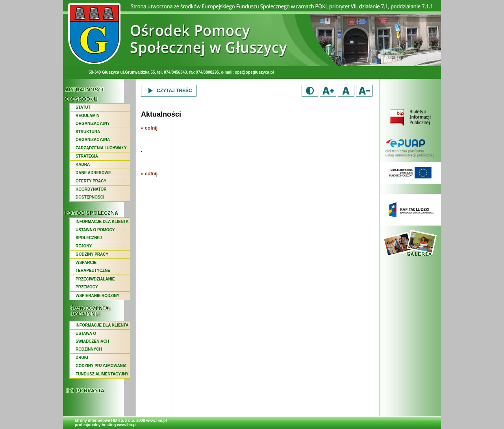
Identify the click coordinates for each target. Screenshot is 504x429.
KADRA (83, 164)
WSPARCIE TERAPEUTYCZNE (93, 266)
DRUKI (82, 357)
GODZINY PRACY (92, 254)
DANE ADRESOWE (93, 173)
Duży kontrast (310, 91)
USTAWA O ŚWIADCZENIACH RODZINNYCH (92, 341)
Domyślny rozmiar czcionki (346, 91)
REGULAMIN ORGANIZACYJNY (93, 120)
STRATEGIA (87, 156)
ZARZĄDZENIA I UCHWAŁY (101, 148)
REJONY (84, 246)
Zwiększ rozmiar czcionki (328, 91)
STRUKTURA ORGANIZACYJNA (93, 136)
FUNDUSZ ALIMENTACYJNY (102, 374)
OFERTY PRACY (91, 181)
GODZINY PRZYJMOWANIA (101, 366)
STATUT (83, 107)
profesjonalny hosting (95, 425)
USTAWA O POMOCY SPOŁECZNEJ (95, 234)
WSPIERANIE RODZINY (97, 296)
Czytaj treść (169, 91)
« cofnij (149, 128)
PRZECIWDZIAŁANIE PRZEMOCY (95, 283)
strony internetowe (92, 421)
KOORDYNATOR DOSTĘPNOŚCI (91, 193)
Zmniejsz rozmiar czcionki (364, 91)
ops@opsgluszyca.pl (254, 72)
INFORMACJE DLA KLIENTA (102, 222)
